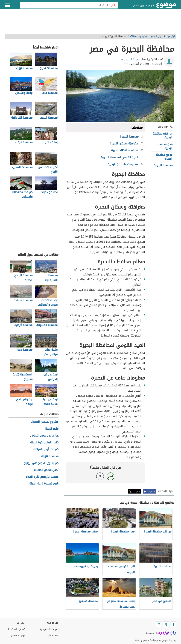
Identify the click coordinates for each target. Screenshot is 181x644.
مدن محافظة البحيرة (165, 146)
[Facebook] (173, 624)
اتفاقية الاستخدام (16, 629)
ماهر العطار (51, 429)
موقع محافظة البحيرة (164, 157)
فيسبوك (152, 491)
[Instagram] (159, 624)
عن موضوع (52, 623)
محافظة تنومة (50, 456)
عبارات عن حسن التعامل (44, 436)
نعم (110, 476)
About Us (53, 636)
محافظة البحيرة (163, 165)
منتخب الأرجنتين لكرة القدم (42, 477)
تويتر (138, 491)
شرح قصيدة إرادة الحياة (44, 484)
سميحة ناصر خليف (131, 59)
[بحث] (113, 5)
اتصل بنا (21, 623)
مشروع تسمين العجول (45, 422)
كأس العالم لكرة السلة (44, 443)
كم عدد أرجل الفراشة (46, 449)
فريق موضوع (18, 636)
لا (100, 476)
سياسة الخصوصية (49, 629)
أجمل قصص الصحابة (46, 470)
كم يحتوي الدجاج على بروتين (41, 463)
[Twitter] (166, 624)
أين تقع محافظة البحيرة (163, 136)
